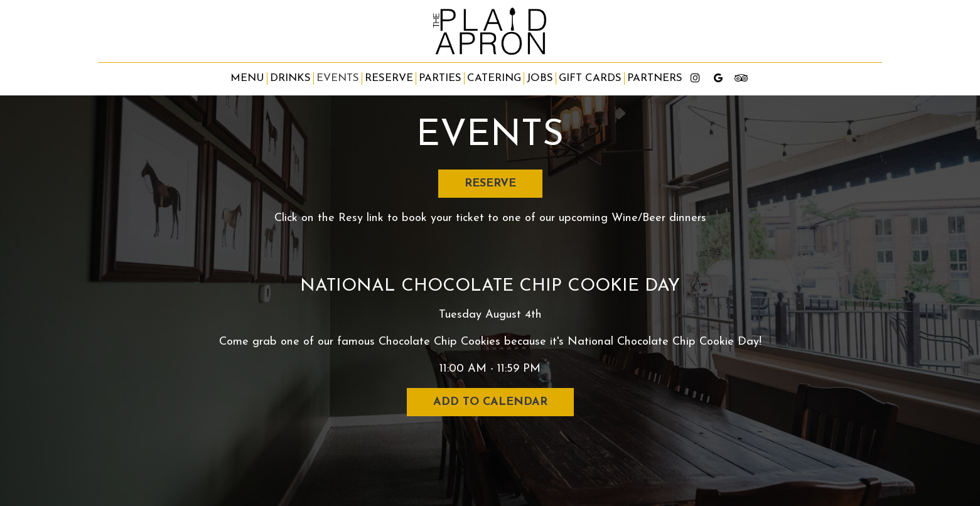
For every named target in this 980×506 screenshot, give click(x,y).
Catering (494, 78)
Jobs (540, 78)
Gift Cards (590, 78)
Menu (247, 78)
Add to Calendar (490, 402)
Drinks (290, 78)
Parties (440, 78)
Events (338, 78)
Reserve (389, 78)
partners (655, 78)
